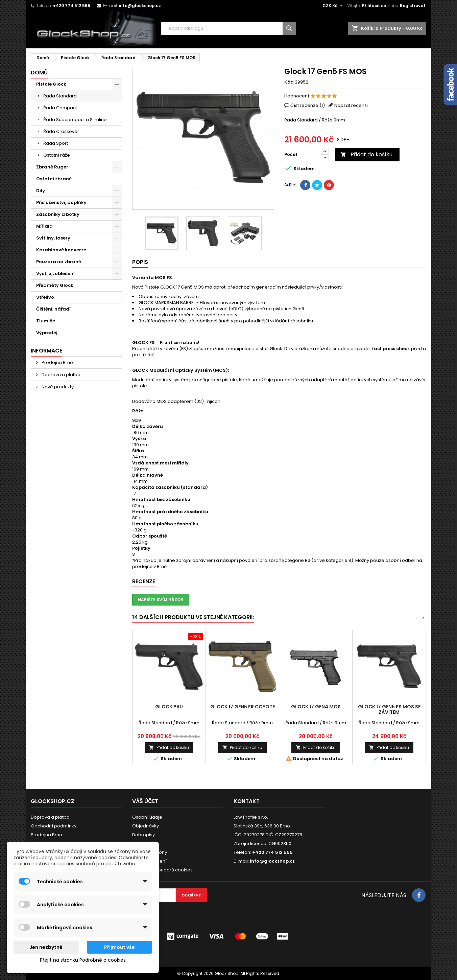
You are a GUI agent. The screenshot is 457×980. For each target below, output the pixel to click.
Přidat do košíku (366, 154)
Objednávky (146, 826)
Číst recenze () (308, 105)
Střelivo (45, 297)
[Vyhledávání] (228, 28)
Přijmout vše (119, 947)
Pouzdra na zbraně (59, 262)
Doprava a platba (61, 375)
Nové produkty (57, 387)
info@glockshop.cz (140, 6)
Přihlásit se (374, 6)
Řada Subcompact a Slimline (75, 120)
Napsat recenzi (351, 105)
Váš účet (145, 801)
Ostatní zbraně (54, 179)
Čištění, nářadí (53, 309)
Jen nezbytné (46, 947)
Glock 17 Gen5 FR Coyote (243, 707)
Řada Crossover (61, 131)
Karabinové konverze (61, 250)
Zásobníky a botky (58, 214)
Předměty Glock (55, 285)
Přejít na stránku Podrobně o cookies (83, 960)
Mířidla (44, 226)
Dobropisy (143, 835)
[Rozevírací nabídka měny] (333, 6)
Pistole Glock (51, 84)
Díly (41, 191)
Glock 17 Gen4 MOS (316, 707)
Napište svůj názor (161, 600)
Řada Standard (60, 96)
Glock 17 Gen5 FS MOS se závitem (389, 709)
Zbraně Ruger (52, 167)
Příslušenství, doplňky (61, 202)
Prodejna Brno (57, 362)
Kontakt (247, 801)
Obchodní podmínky (54, 826)
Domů (39, 73)
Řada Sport (56, 143)
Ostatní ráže (57, 155)
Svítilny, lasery (53, 238)
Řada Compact (60, 108)
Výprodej (47, 333)
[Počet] (311, 155)
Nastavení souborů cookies (162, 870)
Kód (289, 82)
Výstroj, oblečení (55, 274)
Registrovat (413, 6)
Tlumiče (46, 321)
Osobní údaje (147, 817)
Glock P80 (169, 707)
